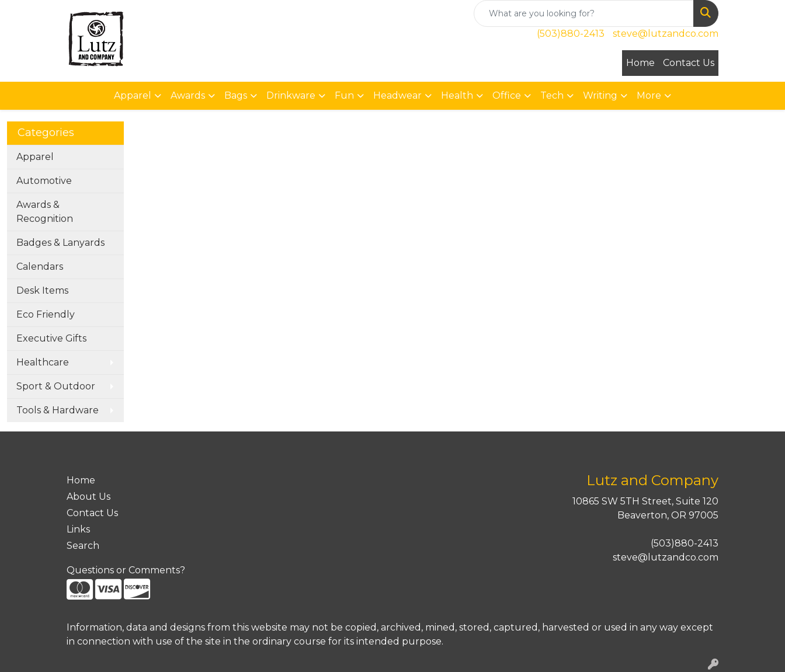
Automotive (44, 181)
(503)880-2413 (571, 34)
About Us (88, 497)
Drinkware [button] (291, 95)
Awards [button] (188, 95)
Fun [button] (344, 95)
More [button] (649, 95)
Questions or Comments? (126, 570)
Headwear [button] (397, 95)
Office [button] (507, 95)
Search (83, 546)
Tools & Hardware (58, 410)
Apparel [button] (133, 95)
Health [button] (457, 95)
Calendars (40, 267)
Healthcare (43, 362)
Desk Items (42, 290)
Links (78, 529)
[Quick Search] (584, 13)
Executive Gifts (51, 338)
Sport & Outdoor (56, 386)
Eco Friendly (46, 314)
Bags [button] (236, 95)
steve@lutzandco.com (666, 34)
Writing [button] (600, 95)
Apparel (35, 157)
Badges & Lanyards (60, 243)
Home (640, 63)
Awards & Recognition (45, 212)
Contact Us (689, 63)
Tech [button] (552, 95)
